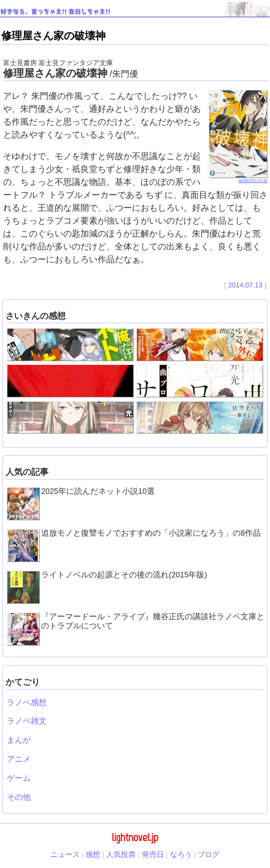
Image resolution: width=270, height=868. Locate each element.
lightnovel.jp (135, 837)
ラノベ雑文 (27, 721)
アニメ (19, 759)
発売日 (153, 854)
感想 (93, 854)
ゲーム (19, 778)
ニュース (65, 854)
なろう (181, 854)
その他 (19, 797)
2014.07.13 (245, 285)
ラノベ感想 (27, 703)
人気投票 (121, 854)
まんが (19, 740)
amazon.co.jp (238, 178)
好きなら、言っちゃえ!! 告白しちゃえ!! (56, 11)
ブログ (209, 854)
